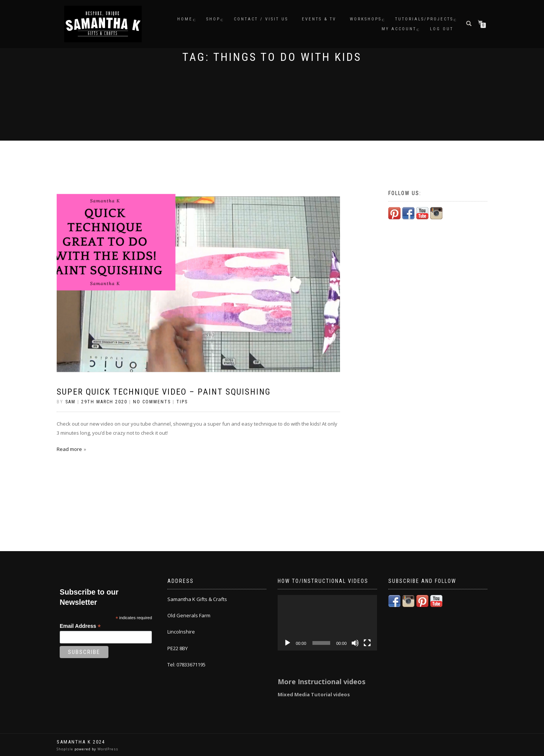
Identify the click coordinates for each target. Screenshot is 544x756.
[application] (327, 623)
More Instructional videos (321, 682)
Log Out (442, 29)
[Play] (287, 643)
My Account (399, 29)
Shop (213, 19)
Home (185, 19)
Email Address (80, 626)
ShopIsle (66, 749)
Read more (69, 449)
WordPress (107, 749)
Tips (182, 402)
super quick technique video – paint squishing (164, 392)
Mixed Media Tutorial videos (314, 694)
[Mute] (355, 643)
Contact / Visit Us (261, 19)
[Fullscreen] (367, 643)
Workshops (366, 19)
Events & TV (319, 19)
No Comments (152, 402)
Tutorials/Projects (424, 19)
